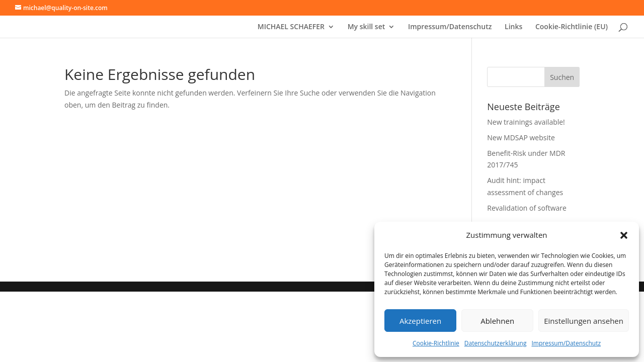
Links (513, 27)
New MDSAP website (521, 138)
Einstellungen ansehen (584, 321)
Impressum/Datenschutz (566, 343)
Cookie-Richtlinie (436, 343)
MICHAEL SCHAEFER (291, 27)
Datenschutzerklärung (496, 343)
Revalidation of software (527, 208)
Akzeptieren (420, 321)
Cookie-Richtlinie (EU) (572, 27)
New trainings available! (526, 122)
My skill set (367, 27)
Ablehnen (497, 321)
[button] (624, 235)
